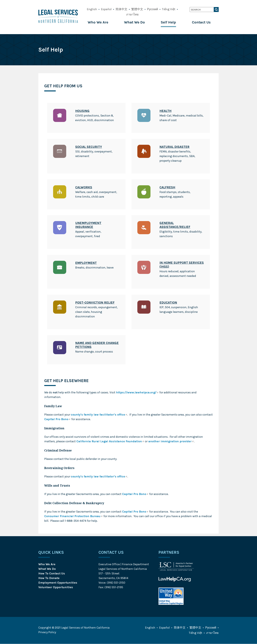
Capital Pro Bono (57, 419)
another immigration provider (171, 441)
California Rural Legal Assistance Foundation (110, 441)
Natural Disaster (174, 147)
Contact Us (201, 22)
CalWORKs (84, 187)
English (92, 9)
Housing (82, 111)
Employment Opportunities (58, 583)
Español (106, 9)
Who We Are (98, 22)
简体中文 (121, 9)
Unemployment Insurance (88, 225)
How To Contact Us (52, 573)
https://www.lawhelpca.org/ (137, 392)
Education (168, 303)
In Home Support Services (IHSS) (182, 265)
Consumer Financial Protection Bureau (74, 516)
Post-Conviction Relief (95, 303)
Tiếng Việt (169, 9)
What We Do (134, 22)
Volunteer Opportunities (56, 587)
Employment (86, 263)
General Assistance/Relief (175, 225)
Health (165, 111)
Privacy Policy (47, 632)
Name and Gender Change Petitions (97, 345)
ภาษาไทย (132, 14)
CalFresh (167, 187)
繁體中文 (137, 9)
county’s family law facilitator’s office (99, 415)
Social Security (89, 147)
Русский (153, 9)
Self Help (168, 22)
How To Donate (49, 578)
